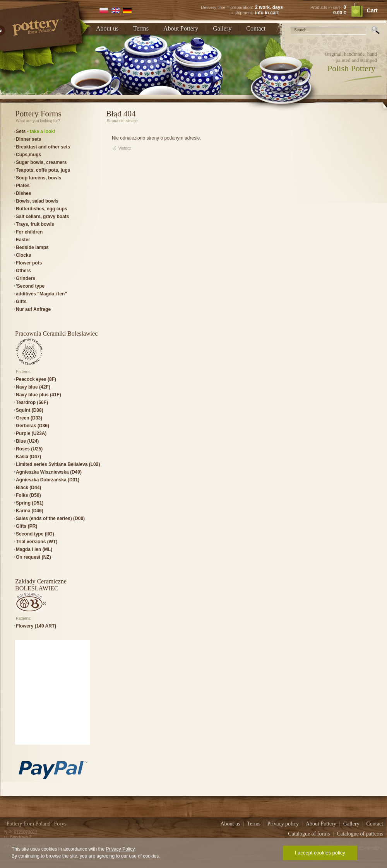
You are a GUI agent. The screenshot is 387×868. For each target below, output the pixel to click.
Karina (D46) (30, 511)
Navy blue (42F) (33, 387)
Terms (141, 28)
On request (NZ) (33, 557)
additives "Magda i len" (41, 294)
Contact (256, 28)
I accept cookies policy (320, 853)
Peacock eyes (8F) (36, 379)
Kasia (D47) (28, 457)
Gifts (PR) (27, 526)
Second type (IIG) (35, 534)
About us (107, 28)
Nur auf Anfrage (33, 309)
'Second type (30, 286)
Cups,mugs (28, 155)
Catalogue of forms (310, 834)
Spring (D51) (30, 503)
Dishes (23, 193)
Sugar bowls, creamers (41, 162)
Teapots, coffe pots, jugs (43, 170)
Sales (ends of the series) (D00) (50, 518)
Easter (23, 240)
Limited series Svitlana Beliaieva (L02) (58, 464)
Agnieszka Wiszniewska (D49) (49, 472)
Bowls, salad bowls (37, 201)
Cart (372, 10)
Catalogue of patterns (360, 834)
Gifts (21, 302)
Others (23, 271)
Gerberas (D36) (33, 426)
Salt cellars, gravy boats (42, 217)
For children (29, 232)
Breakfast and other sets (43, 147)
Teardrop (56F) (32, 402)
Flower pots (29, 263)
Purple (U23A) (31, 433)
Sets (36, 131)
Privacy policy (284, 824)
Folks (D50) (28, 495)
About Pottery (181, 28)
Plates (23, 186)
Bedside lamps (32, 247)
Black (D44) (28, 488)
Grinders (26, 278)
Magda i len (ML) (34, 549)
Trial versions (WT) (37, 542)
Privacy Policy (120, 849)
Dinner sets (28, 139)
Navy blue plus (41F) (39, 395)
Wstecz (125, 148)
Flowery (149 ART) (36, 626)
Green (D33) (29, 418)
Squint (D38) (30, 410)
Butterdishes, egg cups (42, 209)
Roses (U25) (29, 449)
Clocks (23, 255)
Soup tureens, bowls (39, 178)
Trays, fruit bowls (35, 224)
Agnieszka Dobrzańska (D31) (48, 480)
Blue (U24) (27, 441)
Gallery (222, 28)
